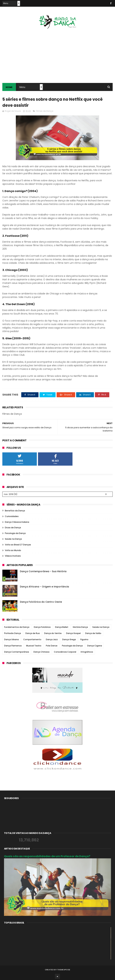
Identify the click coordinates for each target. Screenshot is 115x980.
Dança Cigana (95, 645)
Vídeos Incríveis (13, 555)
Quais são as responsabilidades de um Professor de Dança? (47, 856)
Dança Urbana (11, 639)
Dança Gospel (73, 633)
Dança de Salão (93, 633)
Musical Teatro (34, 645)
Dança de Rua (33, 633)
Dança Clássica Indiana (17, 521)
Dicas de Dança (13, 527)
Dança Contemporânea (17, 651)
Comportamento (32, 639)
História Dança (80, 627)
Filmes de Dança (45, 111)
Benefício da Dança (15, 510)
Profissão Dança (13, 633)
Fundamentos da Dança (17, 627)
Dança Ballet (62, 627)
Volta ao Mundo (13, 550)
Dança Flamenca (13, 645)
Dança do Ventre (53, 633)
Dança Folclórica (42, 627)
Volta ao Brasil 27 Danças (18, 544)
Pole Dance (52, 645)
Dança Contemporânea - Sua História (43, 571)
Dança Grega (69, 639)
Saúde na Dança (13, 538)
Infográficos (87, 651)
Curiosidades (12, 516)
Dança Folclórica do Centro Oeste (41, 601)
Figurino (84, 639)
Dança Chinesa (41, 651)
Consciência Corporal (65, 651)
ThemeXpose (64, 969)
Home (9, 87)
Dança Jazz (52, 639)
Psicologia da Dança (15, 533)
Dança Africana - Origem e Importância (44, 586)
